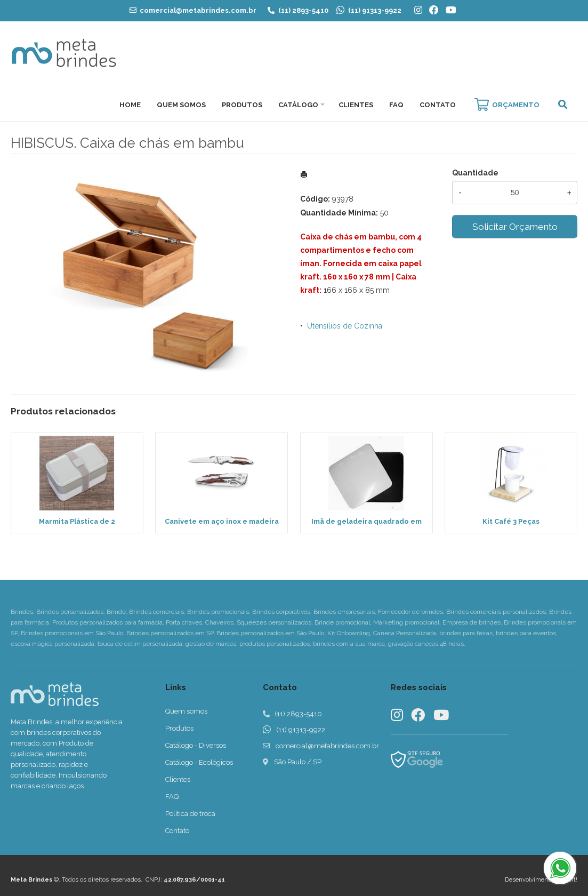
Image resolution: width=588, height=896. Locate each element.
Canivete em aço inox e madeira (222, 521)
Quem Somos (181, 105)
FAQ (396, 105)
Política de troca (190, 814)
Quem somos (186, 711)
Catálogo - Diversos (196, 745)
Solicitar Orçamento (515, 227)
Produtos (242, 105)
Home (130, 105)
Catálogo (298, 105)
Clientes (356, 105)
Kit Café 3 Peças (511, 521)
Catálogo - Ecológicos (199, 762)
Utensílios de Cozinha (345, 326)
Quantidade (475, 173)
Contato (438, 105)
